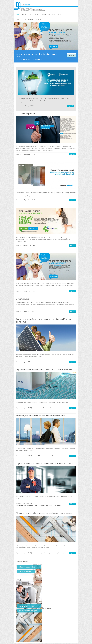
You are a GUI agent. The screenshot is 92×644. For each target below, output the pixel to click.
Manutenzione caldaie (49, 15)
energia (60, 15)
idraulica (34, 200)
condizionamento (31, 505)
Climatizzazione (23, 299)
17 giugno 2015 (27, 154)
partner (31, 19)
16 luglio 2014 (26, 200)
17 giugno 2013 (27, 362)
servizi (31, 15)
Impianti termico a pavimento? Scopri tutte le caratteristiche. (44, 370)
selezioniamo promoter (26, 114)
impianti (37, 15)
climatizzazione (21, 19)
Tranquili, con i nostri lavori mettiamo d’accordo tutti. (41, 416)
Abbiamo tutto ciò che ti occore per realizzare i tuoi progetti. (44, 513)
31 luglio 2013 (26, 311)
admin (21, 106)
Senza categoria (47, 408)
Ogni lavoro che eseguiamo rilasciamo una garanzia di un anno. (45, 464)
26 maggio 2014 (29, 106)
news (36, 106)
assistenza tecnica (21, 505)
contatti (38, 19)
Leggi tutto (71, 106)
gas (36, 505)
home (18, 15)
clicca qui (71, 55)
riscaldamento (39, 408)
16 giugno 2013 (27, 408)
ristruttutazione (39, 456)
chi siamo (24, 15)
